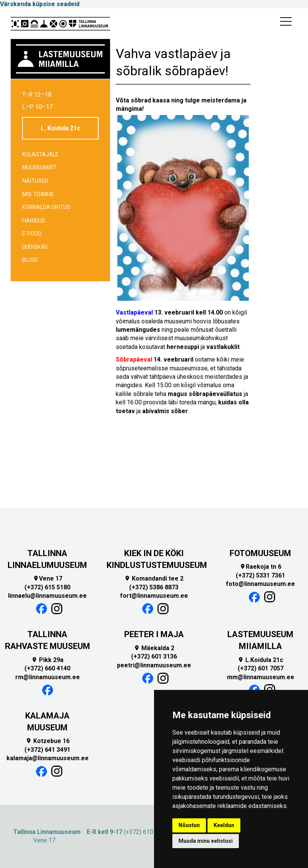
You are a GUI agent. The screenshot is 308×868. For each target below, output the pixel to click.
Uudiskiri (35, 247)
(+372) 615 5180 (47, 587)
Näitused (35, 181)
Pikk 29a (47, 660)
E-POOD (32, 234)
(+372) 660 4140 (47, 668)
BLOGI (30, 260)
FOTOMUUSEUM (260, 553)
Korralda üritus (46, 207)
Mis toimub (38, 194)
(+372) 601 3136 (154, 656)
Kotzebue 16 (48, 741)
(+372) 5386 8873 (154, 587)
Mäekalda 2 (154, 648)
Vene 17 (48, 578)
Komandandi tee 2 (154, 578)
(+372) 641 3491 (47, 750)
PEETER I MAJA (154, 634)
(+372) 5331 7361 (260, 575)
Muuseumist (39, 168)
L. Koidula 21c (61, 128)
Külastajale (40, 155)
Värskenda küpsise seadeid (40, 4)
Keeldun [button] (224, 825)
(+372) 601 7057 (261, 668)
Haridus (34, 221)
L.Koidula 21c (260, 660)
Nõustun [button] (189, 825)
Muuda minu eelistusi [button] (206, 841)
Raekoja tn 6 (260, 567)
